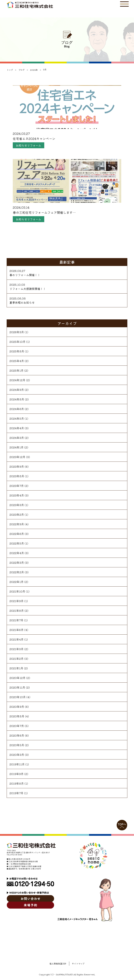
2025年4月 (17, 361)
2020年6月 (17, 735)
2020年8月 (17, 716)
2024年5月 (17, 418)
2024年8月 (17, 399)
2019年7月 (16, 793)
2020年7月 (17, 726)
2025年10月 (17, 342)
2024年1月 (17, 447)
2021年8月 (17, 610)
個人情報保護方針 (58, 963)
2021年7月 (16, 620)
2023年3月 (17, 505)
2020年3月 (17, 755)
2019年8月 (17, 783)
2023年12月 (17, 457)
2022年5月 (17, 543)
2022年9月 (17, 524)
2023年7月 (17, 486)
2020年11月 (17, 687)
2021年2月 (17, 659)
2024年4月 (17, 428)
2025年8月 (17, 351)
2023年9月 (17, 466)
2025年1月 (17, 370)
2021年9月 (17, 601)
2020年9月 (17, 707)
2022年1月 (17, 582)
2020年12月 (17, 678)
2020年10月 (18, 697)
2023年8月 (17, 476)
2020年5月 (17, 745)
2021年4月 (17, 639)
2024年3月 (17, 438)
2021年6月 (17, 630)
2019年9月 (17, 774)
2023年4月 (17, 495)
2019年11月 (17, 764)
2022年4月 (17, 553)
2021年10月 (17, 591)
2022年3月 (17, 562)
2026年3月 (17, 332)
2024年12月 (17, 380)
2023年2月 (17, 514)
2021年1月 (16, 668)
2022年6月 (17, 534)
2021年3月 (17, 649)
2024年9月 (17, 390)
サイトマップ (78, 963)
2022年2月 (17, 572)
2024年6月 (17, 409)
